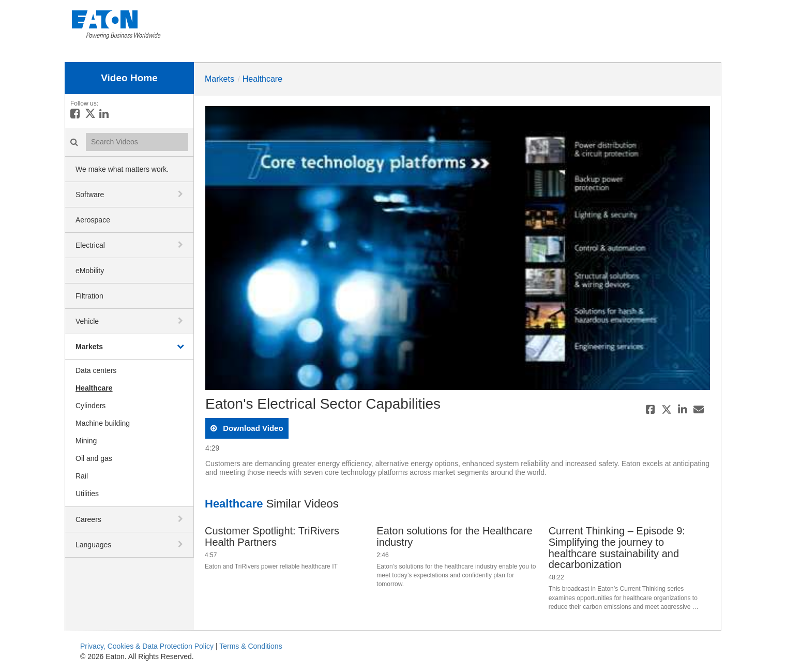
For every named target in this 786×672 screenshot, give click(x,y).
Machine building (103, 423)
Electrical (90, 245)
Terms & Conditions (251, 646)
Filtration (89, 296)
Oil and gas (94, 458)
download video (252, 428)
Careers (88, 519)
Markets (89, 347)
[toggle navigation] (182, 194)
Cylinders (90, 406)
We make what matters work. (122, 169)
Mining (86, 441)
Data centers (96, 370)
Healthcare (94, 388)
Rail (82, 476)
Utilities (87, 494)
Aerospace (93, 220)
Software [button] (90, 195)
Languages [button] (93, 545)
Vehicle (87, 321)
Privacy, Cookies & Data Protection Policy (147, 646)
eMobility (90, 271)
